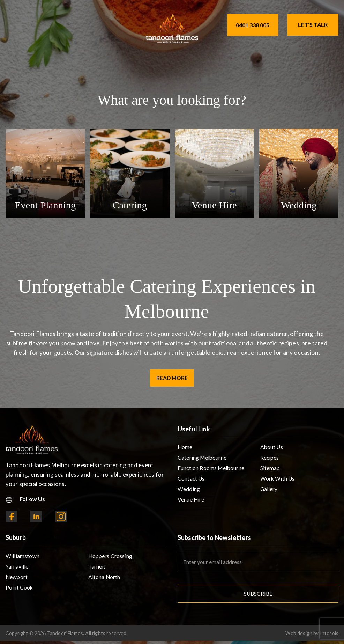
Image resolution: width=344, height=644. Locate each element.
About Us (272, 449)
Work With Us (278, 481)
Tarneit (97, 568)
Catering (130, 205)
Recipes (270, 459)
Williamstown (23, 557)
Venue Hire (214, 205)
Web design (299, 636)
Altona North (104, 579)
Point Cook (20, 590)
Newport (17, 579)
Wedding (299, 205)
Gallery (269, 492)
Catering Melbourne (203, 459)
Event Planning (45, 205)
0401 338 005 (253, 25)
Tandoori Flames (65, 636)
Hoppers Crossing (111, 557)
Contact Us (192, 481)
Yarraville (17, 568)
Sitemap (270, 470)
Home (185, 449)
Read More (172, 378)
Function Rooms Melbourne (212, 470)
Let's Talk (313, 25)
